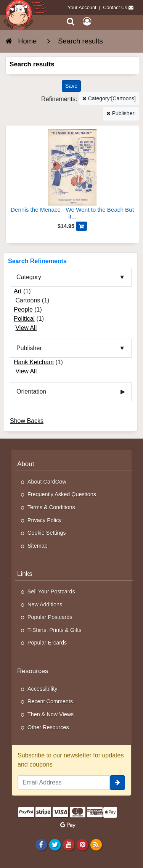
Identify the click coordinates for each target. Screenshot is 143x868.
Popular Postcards (50, 617)
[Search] (71, 22)
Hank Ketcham (34, 362)
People (23, 309)
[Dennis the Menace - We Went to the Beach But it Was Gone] (72, 176)
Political (24, 319)
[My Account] (87, 22)
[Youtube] (68, 844)
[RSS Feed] (96, 844)
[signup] (117, 783)
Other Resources (48, 727)
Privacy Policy (45, 520)
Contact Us (115, 7)
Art (18, 291)
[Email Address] (64, 783)
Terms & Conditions (51, 507)
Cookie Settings (47, 533)
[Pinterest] (82, 844)
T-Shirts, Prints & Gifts (55, 630)
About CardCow (47, 482)
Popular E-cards (47, 643)
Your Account (82, 7)
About (26, 464)
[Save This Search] (71, 86)
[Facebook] (41, 844)
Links (25, 574)
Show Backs (27, 421)
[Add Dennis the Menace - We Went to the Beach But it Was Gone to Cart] (81, 226)
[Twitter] (55, 844)
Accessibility (42, 689)
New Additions (45, 604)
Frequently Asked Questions (62, 494)
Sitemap (38, 546)
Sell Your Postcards (51, 592)
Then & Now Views (51, 714)
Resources (33, 671)
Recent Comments (50, 701)
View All (26, 328)
